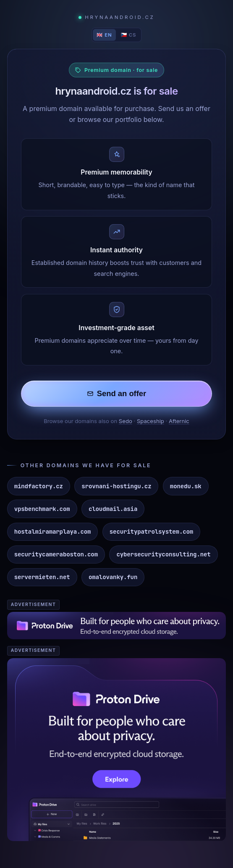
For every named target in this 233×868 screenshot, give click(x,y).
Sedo (126, 421)
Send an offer (117, 393)
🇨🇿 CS (129, 35)
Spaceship (151, 421)
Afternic (179, 421)
